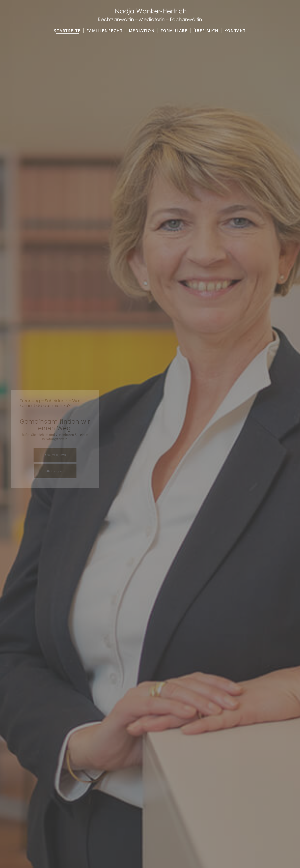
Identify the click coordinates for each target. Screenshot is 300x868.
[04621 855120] (63, 455)
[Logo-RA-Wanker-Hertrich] (150, 13)
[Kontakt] (63, 471)
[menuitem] (67, 31)
